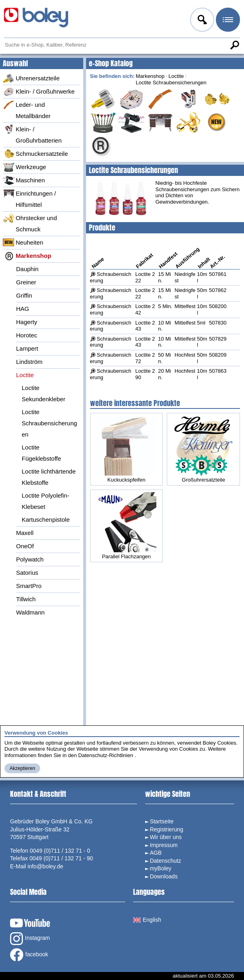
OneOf (25, 546)
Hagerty (27, 322)
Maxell (25, 533)
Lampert (27, 348)
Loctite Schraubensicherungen (49, 423)
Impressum (164, 845)
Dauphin (27, 269)
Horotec (27, 335)
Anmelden (201, 21)
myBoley (161, 868)
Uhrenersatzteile (31, 78)
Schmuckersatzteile (35, 154)
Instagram (30, 939)
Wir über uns (166, 837)
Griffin (24, 295)
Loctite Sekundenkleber (43, 393)
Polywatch (30, 559)
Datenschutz (166, 861)
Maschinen (24, 180)
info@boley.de (46, 866)
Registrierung (167, 829)
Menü (227, 21)
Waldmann (30, 612)
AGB (156, 853)
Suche (234, 45)
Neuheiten (23, 243)
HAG (23, 309)
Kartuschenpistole (46, 520)
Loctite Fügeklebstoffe (41, 453)
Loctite (25, 375)
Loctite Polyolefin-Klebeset (45, 501)
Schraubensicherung (111, 326)
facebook (29, 955)
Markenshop (27, 256)
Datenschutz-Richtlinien (106, 755)
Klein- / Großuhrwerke (39, 92)
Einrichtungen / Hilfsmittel (29, 198)
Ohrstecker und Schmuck (30, 223)
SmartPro (29, 586)
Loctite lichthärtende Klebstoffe (49, 477)
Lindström (29, 362)
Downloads (164, 876)
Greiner (26, 282)
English (147, 920)
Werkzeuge (25, 167)
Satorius (27, 573)
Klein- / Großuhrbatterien (32, 134)
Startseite (162, 821)
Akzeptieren (22, 768)
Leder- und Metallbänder (27, 110)
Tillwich (26, 599)
